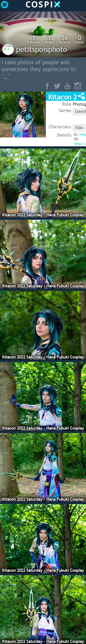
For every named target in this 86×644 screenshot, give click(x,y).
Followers (34, 39)
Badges (50, 39)
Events (79, 39)
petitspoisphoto (42, 49)
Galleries (65, 39)
